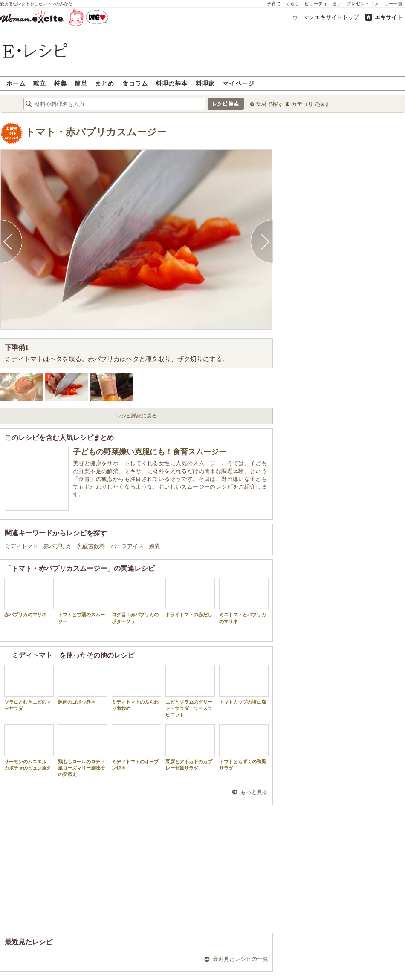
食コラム (135, 83)
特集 (61, 83)
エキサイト (389, 17)
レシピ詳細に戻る (136, 416)
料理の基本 (172, 83)
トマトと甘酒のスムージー (83, 601)
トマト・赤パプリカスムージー (96, 132)
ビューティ (316, 4)
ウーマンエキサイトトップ (326, 17)
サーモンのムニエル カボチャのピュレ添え (29, 747)
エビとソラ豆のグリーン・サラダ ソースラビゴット (190, 691)
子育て (274, 4)
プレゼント (358, 4)
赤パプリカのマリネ (29, 597)
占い (337, 4)
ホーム (16, 83)
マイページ (239, 83)
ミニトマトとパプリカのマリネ (244, 601)
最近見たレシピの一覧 (240, 959)
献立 (40, 83)
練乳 (155, 546)
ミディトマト (22, 546)
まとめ (105, 83)
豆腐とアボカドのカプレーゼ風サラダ (190, 747)
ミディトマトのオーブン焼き (136, 747)
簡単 (81, 83)
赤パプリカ (58, 546)
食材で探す (270, 104)
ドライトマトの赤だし (190, 597)
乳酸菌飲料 (92, 546)
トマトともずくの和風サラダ (244, 747)
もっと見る (254, 792)
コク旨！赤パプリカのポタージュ (136, 601)
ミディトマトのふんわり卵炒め (136, 688)
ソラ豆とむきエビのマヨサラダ (29, 688)
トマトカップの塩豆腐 (244, 685)
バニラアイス (128, 546)
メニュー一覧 (389, 4)
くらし (293, 4)
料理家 (205, 83)
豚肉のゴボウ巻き (83, 685)
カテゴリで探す (311, 104)
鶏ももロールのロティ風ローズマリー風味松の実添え (83, 751)
